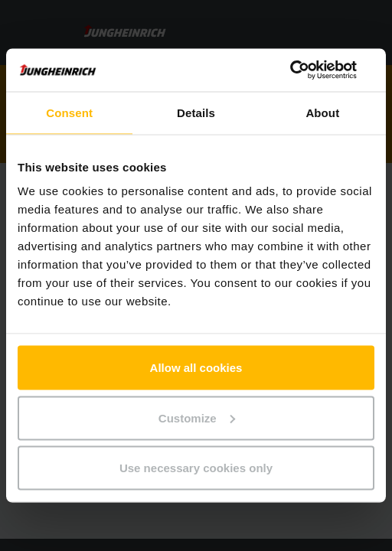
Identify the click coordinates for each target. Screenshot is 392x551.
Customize (197, 417)
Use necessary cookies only (196, 468)
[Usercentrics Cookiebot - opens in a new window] (307, 70)
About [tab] (322, 112)
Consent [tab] (69, 112)
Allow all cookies (196, 368)
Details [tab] (196, 112)
